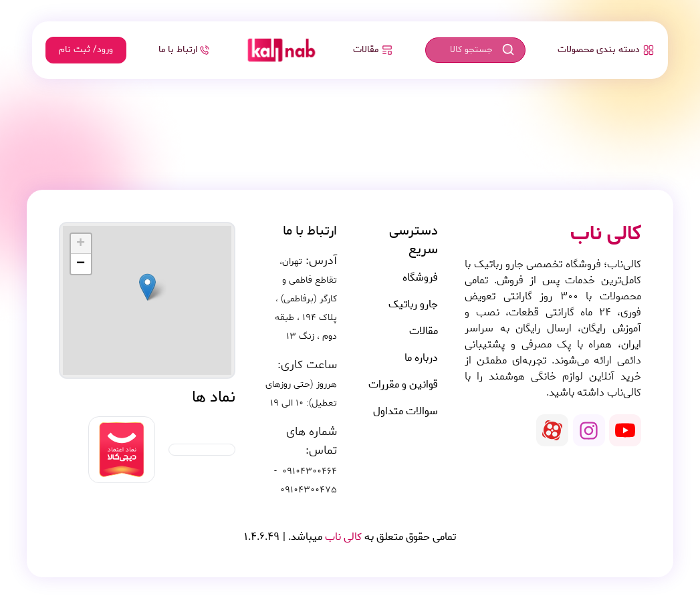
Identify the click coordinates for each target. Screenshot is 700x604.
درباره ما (421, 358)
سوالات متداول (405, 412)
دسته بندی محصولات (606, 50)
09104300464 (310, 472)
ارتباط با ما (184, 50)
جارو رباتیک (413, 305)
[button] (147, 287)
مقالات (373, 50)
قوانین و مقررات (403, 385)
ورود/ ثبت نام (86, 50)
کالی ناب (342, 537)
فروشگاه (420, 278)
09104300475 (309, 490)
